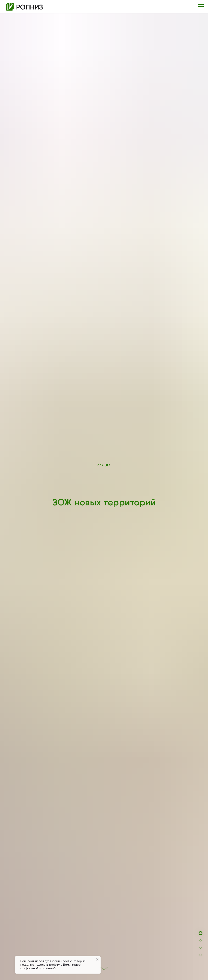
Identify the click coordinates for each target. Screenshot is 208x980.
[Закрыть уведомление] (97, 959)
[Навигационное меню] (201, 6)
